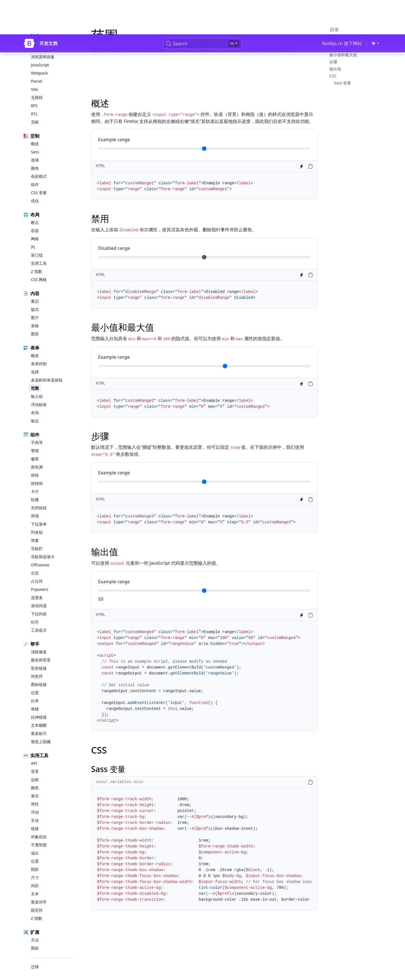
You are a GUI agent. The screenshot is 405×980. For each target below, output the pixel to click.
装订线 (37, 246)
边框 (35, 771)
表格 (35, 317)
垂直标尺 (39, 724)
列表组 (37, 523)
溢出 (35, 844)
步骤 (333, 62)
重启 (35, 292)
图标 (35, 939)
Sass (35, 143)
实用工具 (39, 254)
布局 (35, 404)
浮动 (35, 803)
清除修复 (39, 643)
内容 (35, 40)
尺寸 (35, 868)
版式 (35, 300)
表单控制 (39, 355)
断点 (35, 213)
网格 (35, 230)
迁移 (35, 958)
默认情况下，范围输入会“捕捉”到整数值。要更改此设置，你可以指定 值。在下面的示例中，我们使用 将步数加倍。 (198, 451)
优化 (35, 192)
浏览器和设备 (43, 48)
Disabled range (114, 248)
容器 (35, 222)
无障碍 (37, 88)
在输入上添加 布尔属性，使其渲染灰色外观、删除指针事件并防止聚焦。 (174, 230)
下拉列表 (39, 605)
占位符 (37, 572)
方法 (35, 931)
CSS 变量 (39, 184)
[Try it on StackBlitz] (301, 166)
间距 (35, 877)
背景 (35, 762)
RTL (34, 105)
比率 (35, 692)
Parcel (37, 72)
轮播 (35, 491)
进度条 (37, 588)
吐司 (35, 613)
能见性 (37, 901)
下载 (35, 31)
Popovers (40, 580)
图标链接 (39, 675)
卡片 (35, 482)
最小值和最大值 (343, 55)
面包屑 (37, 458)
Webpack (39, 64)
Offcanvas (40, 556)
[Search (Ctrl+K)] (202, 9)
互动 (35, 811)
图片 (35, 309)
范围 (35, 379)
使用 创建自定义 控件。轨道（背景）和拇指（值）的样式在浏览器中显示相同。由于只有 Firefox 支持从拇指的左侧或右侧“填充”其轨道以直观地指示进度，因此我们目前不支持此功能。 (202, 118)
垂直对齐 (39, 893)
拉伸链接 (39, 708)
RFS (34, 97)
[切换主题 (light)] (375, 9)
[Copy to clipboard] (310, 166)
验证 (35, 412)
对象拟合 (39, 828)
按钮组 (37, 474)
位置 (35, 684)
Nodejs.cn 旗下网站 (342, 9)
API (34, 754)
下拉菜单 (39, 515)
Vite (34, 80)
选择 (35, 363)
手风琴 (37, 433)
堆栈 (35, 700)
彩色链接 (39, 659)
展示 (35, 787)
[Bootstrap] (29, 9)
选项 (35, 151)
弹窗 (35, 531)
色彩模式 (39, 167)
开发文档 (48, 9)
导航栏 (37, 540)
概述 (35, 135)
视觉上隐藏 (41, 733)
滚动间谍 (39, 597)
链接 (35, 819)
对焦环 (37, 667)
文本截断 (39, 716)
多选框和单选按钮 (47, 371)
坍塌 (35, 507)
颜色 (35, 159)
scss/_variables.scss (120, 782)
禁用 (333, 48)
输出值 (335, 69)
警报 (35, 442)
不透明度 (39, 836)
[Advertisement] (204, 76)
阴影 (35, 860)
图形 (35, 325)
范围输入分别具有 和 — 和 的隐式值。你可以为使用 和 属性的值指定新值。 (188, 338)
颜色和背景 (41, 651)
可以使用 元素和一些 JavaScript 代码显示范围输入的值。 (156, 563)
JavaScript (40, 56)
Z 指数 (37, 262)
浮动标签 (39, 395)
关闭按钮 (39, 499)
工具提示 (39, 621)
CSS (333, 76)
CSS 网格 (39, 271)
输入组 (37, 387)
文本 (35, 885)
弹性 (35, 795)
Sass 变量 (342, 83)
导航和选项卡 (43, 548)
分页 (35, 564)
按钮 (35, 466)
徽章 (35, 450)
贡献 (35, 113)
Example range (114, 140)
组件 (35, 175)
